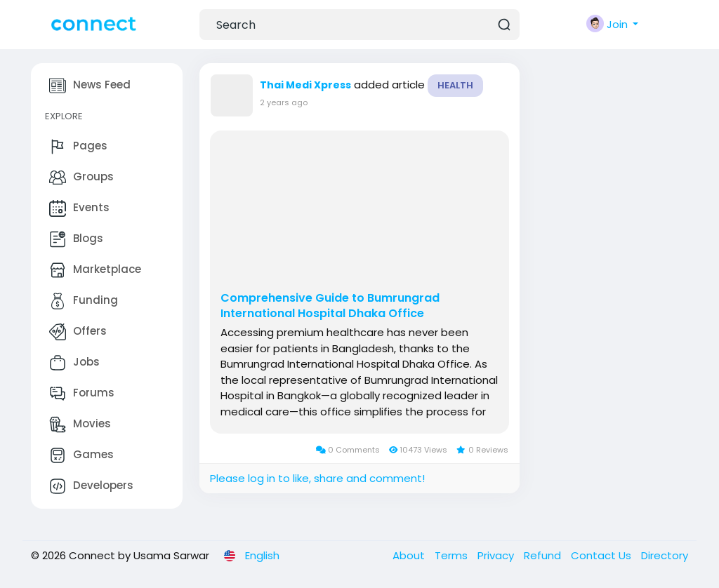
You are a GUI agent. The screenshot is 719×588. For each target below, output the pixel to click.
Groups (81, 178)
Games (81, 455)
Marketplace (95, 270)
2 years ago (284, 102)
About (410, 555)
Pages (78, 147)
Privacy (497, 555)
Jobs (74, 363)
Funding (84, 301)
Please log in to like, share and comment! (317, 478)
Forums (82, 394)
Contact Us (602, 555)
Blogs (76, 239)
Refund (544, 555)
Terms (453, 555)
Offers (78, 332)
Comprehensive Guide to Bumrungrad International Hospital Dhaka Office (330, 306)
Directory (665, 555)
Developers (91, 486)
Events (79, 208)
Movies (80, 425)
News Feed (90, 86)
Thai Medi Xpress (305, 85)
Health (455, 85)
